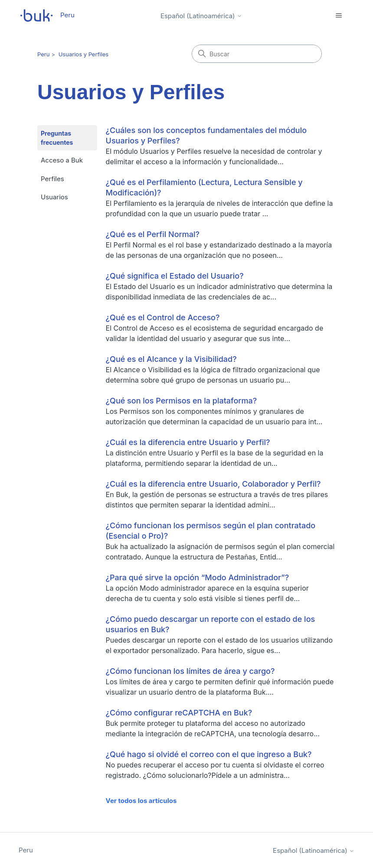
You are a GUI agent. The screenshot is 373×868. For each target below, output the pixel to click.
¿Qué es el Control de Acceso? (163, 317)
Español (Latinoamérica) (201, 16)
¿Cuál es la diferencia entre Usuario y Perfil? (188, 442)
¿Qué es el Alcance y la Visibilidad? (171, 359)
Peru (43, 54)
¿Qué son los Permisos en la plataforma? (182, 401)
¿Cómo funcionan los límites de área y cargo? (190, 671)
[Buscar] (257, 54)
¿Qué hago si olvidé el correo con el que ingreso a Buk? (209, 754)
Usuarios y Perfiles (83, 54)
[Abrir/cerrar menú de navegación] (339, 16)
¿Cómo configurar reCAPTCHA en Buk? (179, 713)
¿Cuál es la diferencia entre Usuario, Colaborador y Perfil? (213, 484)
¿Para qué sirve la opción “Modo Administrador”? (198, 577)
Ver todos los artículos (141, 801)
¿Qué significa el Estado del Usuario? (175, 276)
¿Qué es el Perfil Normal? (153, 234)
